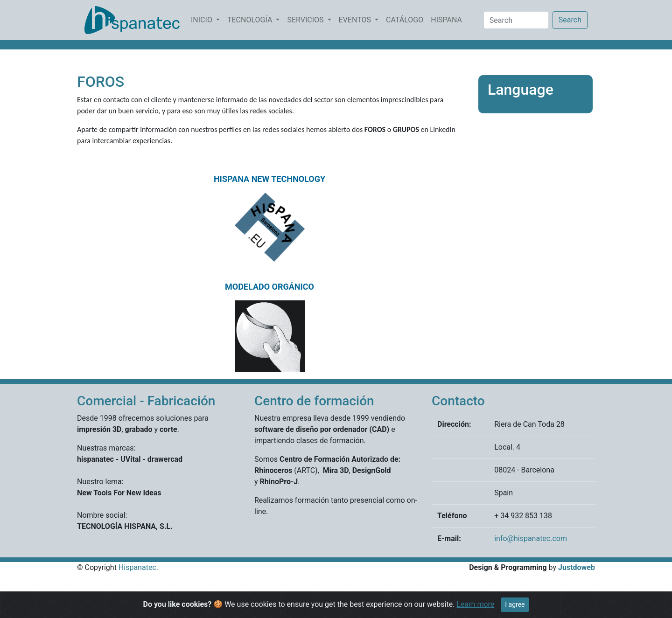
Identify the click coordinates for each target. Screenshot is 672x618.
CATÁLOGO (406, 19)
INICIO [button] (203, 20)
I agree (515, 604)
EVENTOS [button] (356, 20)
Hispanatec (137, 567)
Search (570, 20)
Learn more (475, 604)
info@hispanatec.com (531, 538)
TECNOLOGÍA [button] (251, 20)
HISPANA (448, 19)
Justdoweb (577, 567)
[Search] (516, 20)
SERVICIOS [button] (306, 20)
